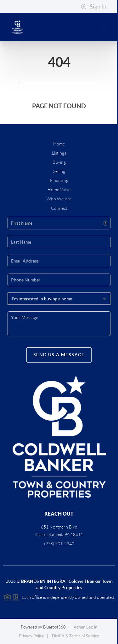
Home (59, 144)
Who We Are (59, 199)
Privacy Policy (31, 636)
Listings (59, 153)
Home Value (59, 190)
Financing (59, 180)
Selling (59, 171)
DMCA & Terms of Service (76, 636)
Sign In (94, 7)
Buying (59, 162)
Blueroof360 (54, 627)
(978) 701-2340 (59, 544)
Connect (59, 208)
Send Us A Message (59, 355)
